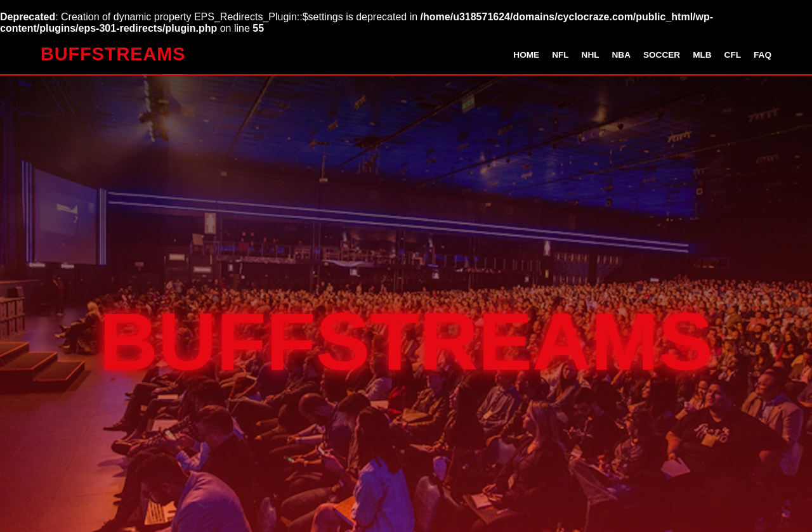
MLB (702, 55)
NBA (621, 55)
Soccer (662, 55)
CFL (733, 55)
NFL (560, 55)
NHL (591, 55)
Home (526, 55)
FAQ (763, 55)
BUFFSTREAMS (113, 54)
